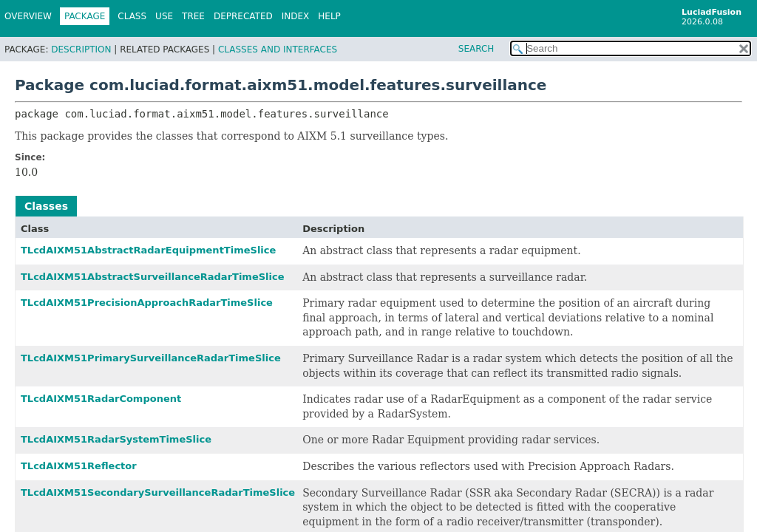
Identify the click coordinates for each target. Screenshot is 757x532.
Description (81, 50)
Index (296, 16)
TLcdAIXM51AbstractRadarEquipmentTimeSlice (148, 250)
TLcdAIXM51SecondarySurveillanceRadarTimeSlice (158, 492)
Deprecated (243, 16)
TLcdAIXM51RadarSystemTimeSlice (116, 439)
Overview (28, 16)
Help (329, 16)
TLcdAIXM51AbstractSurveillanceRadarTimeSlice (153, 277)
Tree (193, 16)
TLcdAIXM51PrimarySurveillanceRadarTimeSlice (151, 358)
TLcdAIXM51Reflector (79, 466)
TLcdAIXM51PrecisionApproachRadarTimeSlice (147, 303)
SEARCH (476, 49)
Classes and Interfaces (278, 50)
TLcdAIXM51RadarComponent (101, 399)
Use (164, 16)
